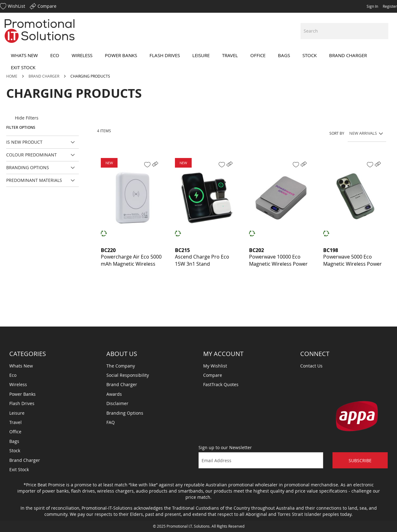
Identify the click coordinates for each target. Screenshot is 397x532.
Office (15, 432)
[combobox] (344, 31)
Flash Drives (22, 403)
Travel (16, 422)
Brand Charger (44, 76)
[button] (147, 165)
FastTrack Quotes (221, 384)
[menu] (198, 61)
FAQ (111, 422)
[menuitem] (24, 55)
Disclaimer (117, 403)
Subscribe (360, 460)
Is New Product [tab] (24, 142)
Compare (213, 375)
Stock (15, 451)
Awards (114, 394)
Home (12, 76)
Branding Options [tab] (28, 167)
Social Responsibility (128, 375)
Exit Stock (19, 469)
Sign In (372, 6)
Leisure (17, 413)
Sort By (337, 133)
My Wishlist (215, 366)
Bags (14, 441)
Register (390, 6)
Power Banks (22, 394)
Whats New (21, 366)
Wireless (18, 384)
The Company (121, 366)
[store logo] (40, 31)
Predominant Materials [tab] (34, 180)
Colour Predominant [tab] (31, 155)
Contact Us (311, 366)
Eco (13, 375)
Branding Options (125, 413)
